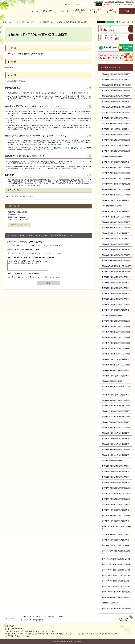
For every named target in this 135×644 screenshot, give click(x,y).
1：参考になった (15, 253)
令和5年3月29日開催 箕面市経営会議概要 (116, 321)
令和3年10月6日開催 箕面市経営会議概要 (116, 422)
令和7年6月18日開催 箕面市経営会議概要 (116, 134)
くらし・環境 (64, 11)
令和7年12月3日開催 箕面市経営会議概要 (116, 96)
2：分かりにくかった (35, 245)
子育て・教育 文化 (96, 11)
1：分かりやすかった (17, 245)
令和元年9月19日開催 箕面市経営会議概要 (116, 570)
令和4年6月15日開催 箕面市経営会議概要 (116, 365)
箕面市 (5, 22)
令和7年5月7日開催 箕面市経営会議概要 (115, 145)
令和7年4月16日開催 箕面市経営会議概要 (116, 151)
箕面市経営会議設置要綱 (110, 603)
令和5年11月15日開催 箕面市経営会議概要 (116, 266)
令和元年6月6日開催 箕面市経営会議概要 (116, 586)
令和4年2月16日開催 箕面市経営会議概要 (116, 400)
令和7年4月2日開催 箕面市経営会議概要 (115, 162)
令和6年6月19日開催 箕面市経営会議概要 (116, 222)
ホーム (35, 11)
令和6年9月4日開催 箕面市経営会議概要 (115, 200)
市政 (127, 11)
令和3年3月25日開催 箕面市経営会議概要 (116, 466)
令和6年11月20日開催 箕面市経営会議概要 (116, 184)
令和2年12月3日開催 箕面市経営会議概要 (116, 488)
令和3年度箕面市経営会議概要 (112, 381)
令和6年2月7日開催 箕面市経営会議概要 (115, 250)
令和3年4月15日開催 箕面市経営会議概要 (116, 450)
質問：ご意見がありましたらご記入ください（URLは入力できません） (32, 257)
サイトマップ (109, 2)
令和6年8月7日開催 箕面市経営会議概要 (115, 211)
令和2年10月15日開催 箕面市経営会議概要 (116, 493)
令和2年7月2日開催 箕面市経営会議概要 (115, 510)
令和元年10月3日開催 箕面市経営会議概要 (116, 564)
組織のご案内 (99, 2)
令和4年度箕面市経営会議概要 (112, 315)
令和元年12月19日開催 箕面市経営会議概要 (116, 552)
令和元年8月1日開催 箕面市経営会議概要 (116, 581)
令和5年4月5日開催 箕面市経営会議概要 (115, 310)
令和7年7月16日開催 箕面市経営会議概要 (116, 123)
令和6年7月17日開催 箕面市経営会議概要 (116, 217)
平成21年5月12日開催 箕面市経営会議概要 (116, 608)
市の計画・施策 (19, 22)
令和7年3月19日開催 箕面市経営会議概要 (116, 173)
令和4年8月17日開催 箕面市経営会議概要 (116, 354)
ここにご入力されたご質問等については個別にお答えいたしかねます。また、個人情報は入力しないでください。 (28, 265)
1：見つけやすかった (17, 277)
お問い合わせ (120, 2)
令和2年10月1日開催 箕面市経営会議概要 (116, 499)
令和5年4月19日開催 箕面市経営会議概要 (116, 304)
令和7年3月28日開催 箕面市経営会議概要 (116, 167)
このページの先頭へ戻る (124, 620)
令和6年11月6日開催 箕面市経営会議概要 (116, 189)
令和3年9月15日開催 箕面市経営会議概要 (116, 428)
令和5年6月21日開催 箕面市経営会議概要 (116, 299)
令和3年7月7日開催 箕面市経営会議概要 (115, 439)
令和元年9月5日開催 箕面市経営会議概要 (116, 575)
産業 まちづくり (111, 11)
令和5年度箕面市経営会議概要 (112, 206)
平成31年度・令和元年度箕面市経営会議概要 (116, 528)
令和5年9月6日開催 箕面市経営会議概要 (115, 282)
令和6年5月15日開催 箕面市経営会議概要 (116, 228)
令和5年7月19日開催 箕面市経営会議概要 (116, 288)
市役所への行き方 (10, 618)
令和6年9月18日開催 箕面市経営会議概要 (116, 195)
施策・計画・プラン (33, 22)
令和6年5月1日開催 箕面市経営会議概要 (115, 233)
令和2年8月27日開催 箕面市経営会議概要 (116, 504)
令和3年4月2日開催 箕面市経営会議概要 (115, 455)
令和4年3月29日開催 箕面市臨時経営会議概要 (116, 388)
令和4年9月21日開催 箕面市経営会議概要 (116, 343)
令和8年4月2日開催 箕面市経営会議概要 (115, 80)
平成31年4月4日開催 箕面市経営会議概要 (116, 597)
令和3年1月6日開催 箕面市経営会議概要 (115, 483)
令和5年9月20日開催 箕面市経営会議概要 (116, 277)
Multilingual (130, 2)
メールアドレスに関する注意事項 (32, 620)
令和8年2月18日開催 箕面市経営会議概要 (116, 91)
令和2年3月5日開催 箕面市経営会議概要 (115, 540)
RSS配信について (64, 617)
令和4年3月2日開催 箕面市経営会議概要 (115, 395)
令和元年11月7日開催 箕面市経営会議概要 (116, 559)
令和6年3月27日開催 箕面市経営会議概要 (116, 244)
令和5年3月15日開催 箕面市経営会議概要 (116, 326)
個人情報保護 (49, 617)
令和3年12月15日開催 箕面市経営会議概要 (116, 406)
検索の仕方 (108, 5)
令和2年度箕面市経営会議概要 (112, 460)
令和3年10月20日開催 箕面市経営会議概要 (116, 417)
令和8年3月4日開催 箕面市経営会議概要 (115, 102)
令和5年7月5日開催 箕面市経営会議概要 (115, 294)
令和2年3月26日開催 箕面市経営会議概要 (116, 534)
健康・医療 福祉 (80, 11)
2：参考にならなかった (33, 253)
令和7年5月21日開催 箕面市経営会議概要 (116, 140)
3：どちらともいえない (54, 245)
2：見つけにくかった (35, 277)
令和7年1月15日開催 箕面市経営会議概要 (116, 178)
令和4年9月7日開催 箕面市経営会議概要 (115, 348)
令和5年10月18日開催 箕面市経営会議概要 (116, 272)
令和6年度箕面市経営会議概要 (112, 156)
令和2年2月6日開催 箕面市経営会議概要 (115, 545)
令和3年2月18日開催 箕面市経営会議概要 (116, 477)
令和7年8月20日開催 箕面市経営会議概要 (116, 118)
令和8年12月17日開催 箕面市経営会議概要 (116, 85)
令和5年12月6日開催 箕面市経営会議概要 (116, 261)
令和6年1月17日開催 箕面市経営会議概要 (116, 255)
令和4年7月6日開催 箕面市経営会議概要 (115, 359)
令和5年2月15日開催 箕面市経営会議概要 (116, 332)
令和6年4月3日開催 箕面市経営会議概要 (115, 239)
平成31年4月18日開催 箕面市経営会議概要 (116, 592)
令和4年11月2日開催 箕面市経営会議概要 (116, 337)
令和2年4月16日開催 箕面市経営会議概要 (116, 515)
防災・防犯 (48, 11)
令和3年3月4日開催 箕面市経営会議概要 (115, 472)
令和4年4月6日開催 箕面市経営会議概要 (115, 376)
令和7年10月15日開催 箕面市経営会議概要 (116, 112)
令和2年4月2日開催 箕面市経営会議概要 (115, 521)
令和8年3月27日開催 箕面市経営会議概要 (116, 74)
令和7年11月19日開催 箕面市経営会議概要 (116, 107)
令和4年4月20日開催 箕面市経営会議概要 (116, 370)
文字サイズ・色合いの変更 (124, 5)
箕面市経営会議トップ (49, 22)
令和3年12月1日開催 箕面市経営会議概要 (116, 411)
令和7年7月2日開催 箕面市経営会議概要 (115, 129)
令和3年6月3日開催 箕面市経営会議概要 (115, 444)
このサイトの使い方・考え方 (30, 617)
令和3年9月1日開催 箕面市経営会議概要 (115, 433)
